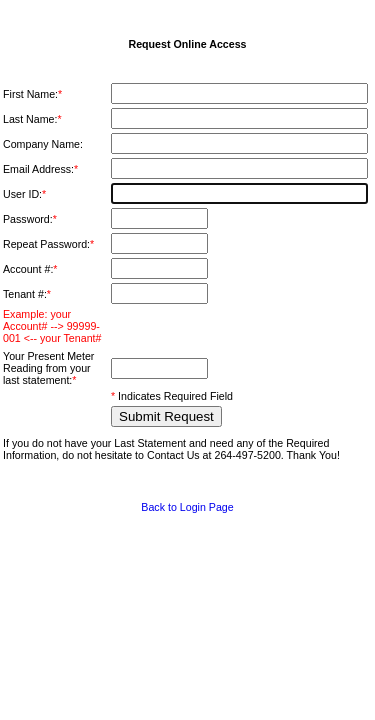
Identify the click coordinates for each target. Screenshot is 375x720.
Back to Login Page (187, 507)
